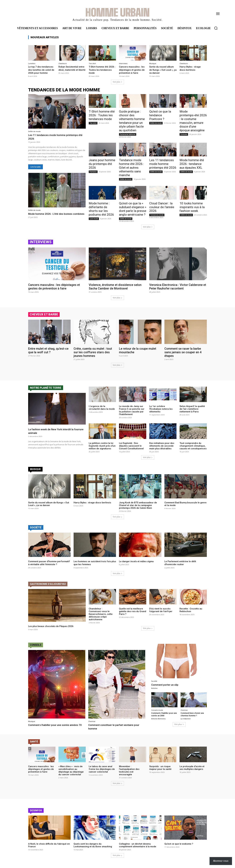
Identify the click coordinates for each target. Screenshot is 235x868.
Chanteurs (63, 63)
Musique (153, 63)
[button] (216, 28)
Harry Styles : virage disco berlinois (191, 68)
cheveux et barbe (44, 314)
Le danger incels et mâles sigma (138, 561)
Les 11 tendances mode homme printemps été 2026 (50, 137)
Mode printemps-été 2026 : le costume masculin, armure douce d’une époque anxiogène (193, 121)
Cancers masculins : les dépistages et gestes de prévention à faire (132, 70)
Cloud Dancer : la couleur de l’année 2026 (162, 207)
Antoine (154, 691)
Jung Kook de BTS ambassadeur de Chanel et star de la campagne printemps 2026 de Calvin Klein (138, 505)
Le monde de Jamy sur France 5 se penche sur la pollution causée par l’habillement (132, 410)
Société (36, 527)
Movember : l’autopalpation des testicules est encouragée (129, 773)
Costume (184, 134)
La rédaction (186, 722)
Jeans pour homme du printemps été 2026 (102, 164)
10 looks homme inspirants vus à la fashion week (192, 207)
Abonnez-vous (221, 861)
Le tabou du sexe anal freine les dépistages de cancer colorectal (102, 772)
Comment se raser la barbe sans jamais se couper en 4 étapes (183, 352)
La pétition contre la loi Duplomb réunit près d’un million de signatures (102, 446)
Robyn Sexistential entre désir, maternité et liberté (71, 70)
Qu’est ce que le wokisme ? (179, 847)
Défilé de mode (34, 131)
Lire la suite (36, 167)
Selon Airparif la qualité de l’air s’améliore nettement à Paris (192, 409)
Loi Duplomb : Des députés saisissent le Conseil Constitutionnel (131, 446)
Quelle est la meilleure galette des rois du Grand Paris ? (133, 615)
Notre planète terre (46, 388)
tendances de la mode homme (64, 90)
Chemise (92, 724)
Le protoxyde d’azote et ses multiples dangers (192, 771)
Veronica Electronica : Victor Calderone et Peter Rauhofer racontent (178, 287)
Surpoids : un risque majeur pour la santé (160, 771)
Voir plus (117, 82)
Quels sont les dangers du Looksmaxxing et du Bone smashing (93, 848)
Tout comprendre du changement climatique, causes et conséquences (193, 446)
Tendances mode (157, 215)
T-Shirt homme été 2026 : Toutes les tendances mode (100, 70)
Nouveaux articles (45, 37)
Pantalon (93, 172)
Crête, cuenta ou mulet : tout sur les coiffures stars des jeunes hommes (93, 352)
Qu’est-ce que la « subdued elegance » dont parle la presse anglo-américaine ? (133, 209)
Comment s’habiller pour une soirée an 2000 (163, 717)
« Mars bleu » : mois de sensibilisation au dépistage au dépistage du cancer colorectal (71, 773)
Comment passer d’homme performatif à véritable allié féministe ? (44, 564)
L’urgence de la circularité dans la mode (102, 408)
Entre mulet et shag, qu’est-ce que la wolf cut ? (48, 350)
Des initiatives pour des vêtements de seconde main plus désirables (162, 446)
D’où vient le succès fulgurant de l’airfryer (161, 613)
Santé (34, 745)
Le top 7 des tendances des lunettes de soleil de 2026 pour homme (42, 70)
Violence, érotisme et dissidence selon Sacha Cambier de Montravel (115, 287)
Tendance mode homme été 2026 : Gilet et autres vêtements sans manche (131, 168)
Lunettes (32, 63)
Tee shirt (92, 63)
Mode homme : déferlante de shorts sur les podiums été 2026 (101, 209)
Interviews (123, 63)
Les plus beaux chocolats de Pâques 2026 (52, 629)
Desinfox (36, 813)
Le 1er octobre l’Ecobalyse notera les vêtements (161, 409)
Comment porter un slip (167, 688)
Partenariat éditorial (128, 134)
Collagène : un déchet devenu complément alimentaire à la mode (138, 848)
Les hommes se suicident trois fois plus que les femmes (94, 563)
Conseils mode (157, 713)
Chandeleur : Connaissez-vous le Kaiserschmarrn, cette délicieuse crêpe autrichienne (101, 617)
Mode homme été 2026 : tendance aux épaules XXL (192, 164)
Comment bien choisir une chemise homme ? (193, 717)
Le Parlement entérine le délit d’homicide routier (181, 563)
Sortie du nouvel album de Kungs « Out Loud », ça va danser (162, 70)
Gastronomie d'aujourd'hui (48, 587)
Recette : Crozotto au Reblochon (191, 613)
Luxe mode (94, 219)
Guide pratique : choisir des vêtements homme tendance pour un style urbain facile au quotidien (132, 121)
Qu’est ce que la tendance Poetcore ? (160, 115)
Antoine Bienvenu (158, 722)
